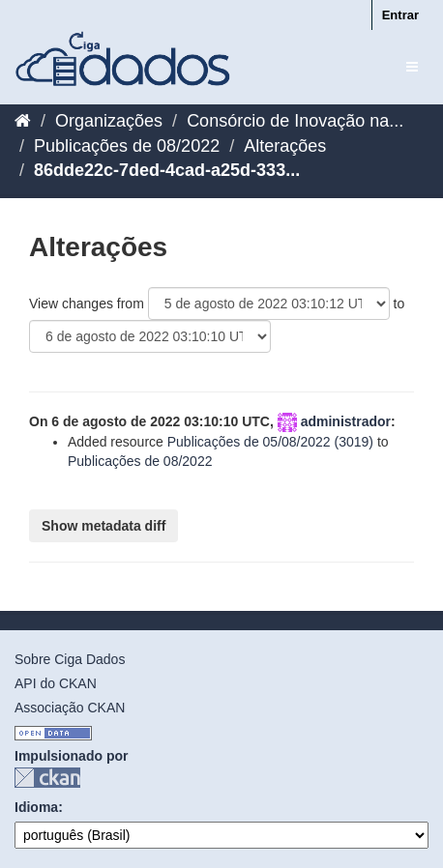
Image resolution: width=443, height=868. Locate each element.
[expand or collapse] (412, 67)
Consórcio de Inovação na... (295, 121)
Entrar (400, 15)
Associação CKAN (70, 708)
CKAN (47, 778)
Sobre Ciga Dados (70, 659)
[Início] (23, 121)
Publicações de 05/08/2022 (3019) (270, 442)
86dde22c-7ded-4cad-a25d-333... (167, 170)
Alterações (285, 146)
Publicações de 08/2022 (127, 146)
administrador (346, 421)
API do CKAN (56, 683)
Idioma (36, 807)
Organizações (109, 121)
